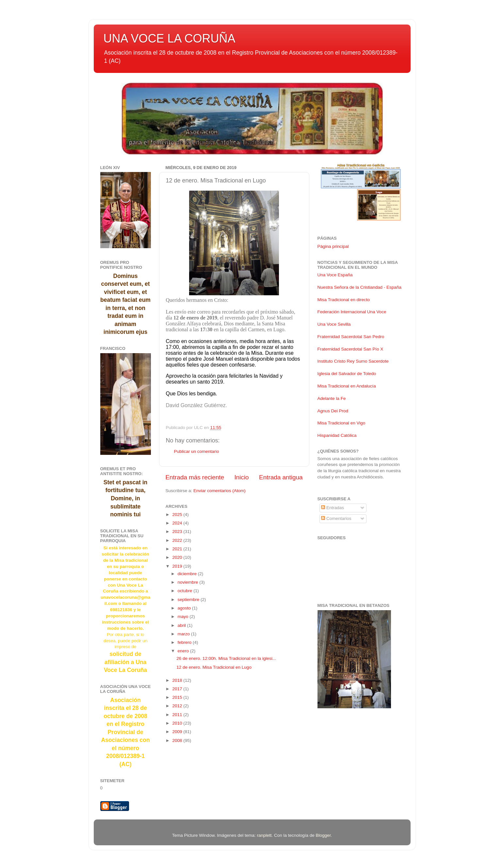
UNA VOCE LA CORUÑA (170, 38)
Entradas (333, 508)
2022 (178, 540)
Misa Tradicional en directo (344, 300)
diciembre (188, 574)
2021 (178, 549)
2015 (178, 697)
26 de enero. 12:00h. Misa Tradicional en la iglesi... (226, 658)
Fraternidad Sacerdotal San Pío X (350, 349)
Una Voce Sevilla (334, 324)
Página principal (333, 246)
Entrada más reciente (195, 477)
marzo (184, 634)
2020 (178, 557)
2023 (178, 532)
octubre (186, 591)
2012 (178, 706)
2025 (178, 515)
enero (184, 651)
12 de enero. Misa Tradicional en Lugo (214, 667)
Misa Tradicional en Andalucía (347, 386)
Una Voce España (335, 275)
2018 (178, 680)
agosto (185, 608)
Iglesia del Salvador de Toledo (347, 374)
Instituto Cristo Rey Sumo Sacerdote (353, 361)
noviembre (189, 582)
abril (182, 625)
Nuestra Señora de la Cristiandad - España (359, 287)
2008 (178, 740)
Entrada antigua (281, 477)
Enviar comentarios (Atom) (219, 491)
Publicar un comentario (197, 451)
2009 (178, 732)
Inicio (242, 477)
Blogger (323, 835)
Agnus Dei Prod (333, 411)
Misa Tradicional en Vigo (341, 423)
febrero (185, 642)
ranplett (264, 835)
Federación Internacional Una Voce (352, 312)
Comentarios (336, 518)
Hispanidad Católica (337, 435)
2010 (178, 723)
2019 (178, 566)
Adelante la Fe (332, 398)
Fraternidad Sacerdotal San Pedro (351, 337)
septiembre (189, 600)
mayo (184, 617)
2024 (178, 523)
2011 (178, 715)
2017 (178, 689)
